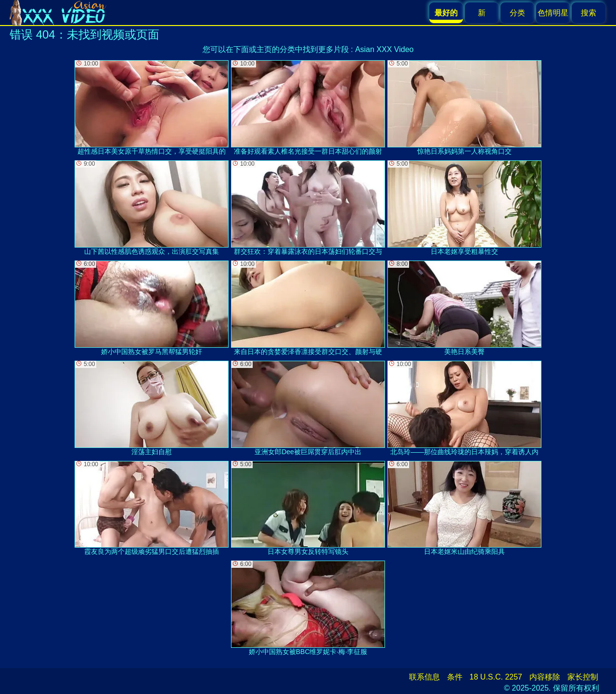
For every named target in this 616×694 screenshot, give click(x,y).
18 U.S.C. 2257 (496, 677)
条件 (455, 677)
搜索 (589, 13)
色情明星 (553, 13)
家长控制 (583, 677)
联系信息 (424, 677)
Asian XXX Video (385, 49)
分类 (517, 13)
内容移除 (545, 677)
